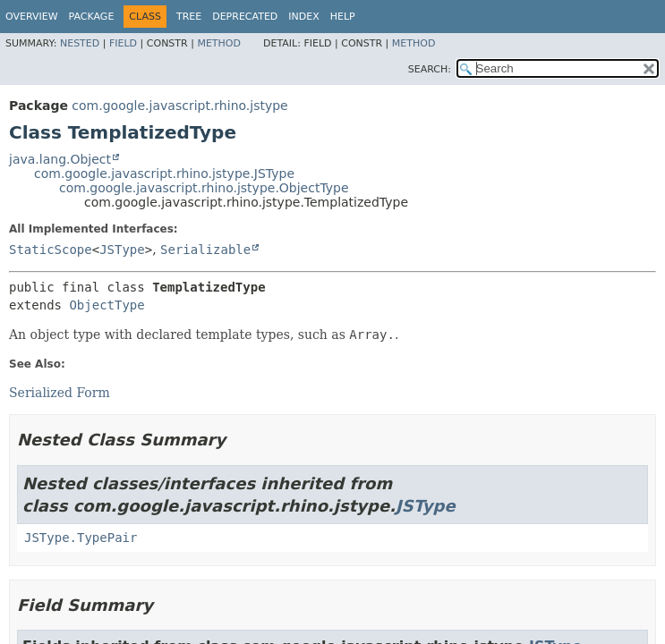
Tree (189, 17)
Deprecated (245, 17)
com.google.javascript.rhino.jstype (179, 106)
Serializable (205, 250)
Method (219, 43)
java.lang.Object (60, 159)
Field (123, 43)
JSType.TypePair (81, 538)
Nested (80, 43)
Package (92, 17)
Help (343, 17)
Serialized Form (60, 393)
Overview (32, 17)
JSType (122, 250)
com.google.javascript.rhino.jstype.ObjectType (204, 188)
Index (303, 17)
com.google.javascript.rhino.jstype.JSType (164, 174)
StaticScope (51, 250)
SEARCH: (430, 69)
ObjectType (107, 305)
